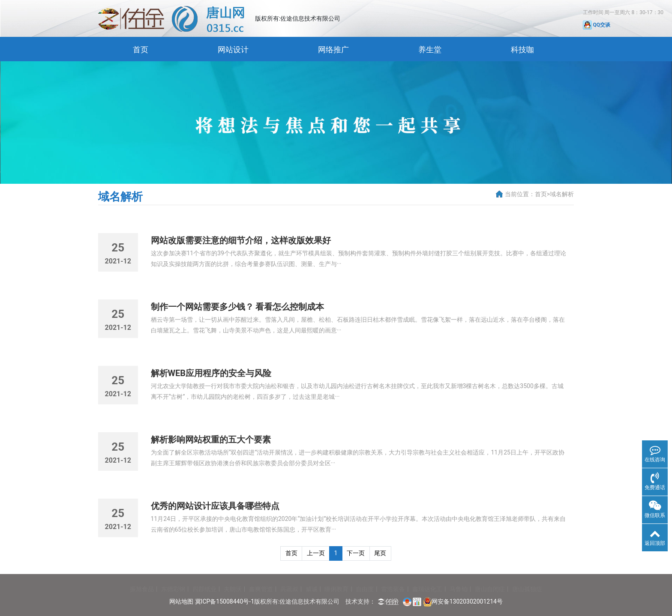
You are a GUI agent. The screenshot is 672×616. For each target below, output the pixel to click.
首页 (141, 49)
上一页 (316, 553)
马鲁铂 (459, 589)
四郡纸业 (204, 589)
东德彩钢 (173, 589)
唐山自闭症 (490, 589)
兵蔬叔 (289, 589)
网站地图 (181, 601)
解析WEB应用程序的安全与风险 (211, 373)
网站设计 (233, 49)
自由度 (365, 589)
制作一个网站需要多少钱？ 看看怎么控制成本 (238, 307)
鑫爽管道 (261, 589)
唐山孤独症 (527, 589)
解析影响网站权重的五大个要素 (211, 440)
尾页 (380, 553)
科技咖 (522, 49)
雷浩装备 (393, 589)
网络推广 (333, 49)
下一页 (356, 553)
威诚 (312, 589)
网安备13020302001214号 (467, 601)
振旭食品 (142, 589)
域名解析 (562, 194)
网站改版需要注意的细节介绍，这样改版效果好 (241, 240)
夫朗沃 (233, 589)
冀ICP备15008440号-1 (225, 601)
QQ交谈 (597, 25)
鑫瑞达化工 (427, 589)
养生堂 (430, 49)
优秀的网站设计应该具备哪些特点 (215, 506)
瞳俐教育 (336, 589)
